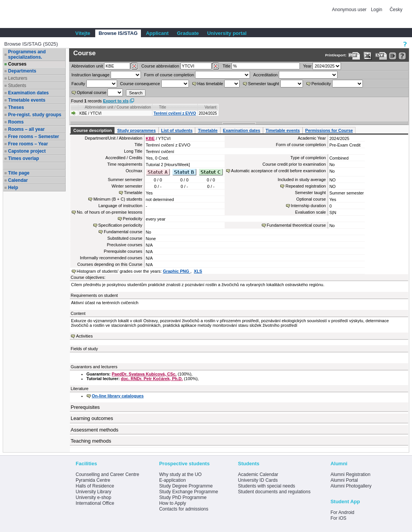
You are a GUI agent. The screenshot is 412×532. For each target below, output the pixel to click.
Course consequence (140, 84)
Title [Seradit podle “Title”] (163, 107)
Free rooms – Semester (34, 137)
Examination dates (28, 93)
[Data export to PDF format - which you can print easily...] (354, 56)
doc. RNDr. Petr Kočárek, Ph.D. (152, 379)
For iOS (338, 518)
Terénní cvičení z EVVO (175, 113)
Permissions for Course (329, 130)
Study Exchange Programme (188, 492)
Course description (93, 130)
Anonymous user (350, 10)
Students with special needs (267, 486)
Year (307, 66)
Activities (84, 336)
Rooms (16, 122)
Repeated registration (305, 186)
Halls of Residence (95, 486)
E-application (172, 480)
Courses (17, 64)
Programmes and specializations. (27, 54)
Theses (16, 107)
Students (17, 86)
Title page (19, 173)
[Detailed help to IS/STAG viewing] (402, 56)
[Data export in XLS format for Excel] (368, 56)
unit (87, 66)
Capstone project (27, 151)
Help (13, 188)
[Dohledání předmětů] (216, 66)
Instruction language (90, 75)
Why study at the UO (180, 474)
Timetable (208, 130)
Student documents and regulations (274, 492)
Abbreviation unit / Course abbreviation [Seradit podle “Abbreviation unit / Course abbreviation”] (118, 107)
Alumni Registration (351, 474)
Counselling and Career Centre (107, 474)
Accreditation (266, 75)
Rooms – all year (26, 129)
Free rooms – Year (28, 144)
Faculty (78, 84)
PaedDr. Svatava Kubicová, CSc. (144, 374)
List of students (177, 130)
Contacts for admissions (184, 509)
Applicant (157, 33)
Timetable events (27, 100)
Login (376, 10)
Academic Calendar (258, 474)
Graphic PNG (177, 271)
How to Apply (172, 503)
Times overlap (23, 158)
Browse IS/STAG (118, 33)
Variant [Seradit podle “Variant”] (211, 107)
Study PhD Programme (183, 497)
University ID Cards (258, 480)
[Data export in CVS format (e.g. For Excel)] (381, 56)
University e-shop (93, 497)
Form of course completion (169, 75)
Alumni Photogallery (351, 486)
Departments (22, 71)
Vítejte (83, 33)
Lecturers (18, 78)
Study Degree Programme (186, 486)
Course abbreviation (160, 66)
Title (227, 66)
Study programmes (136, 130)
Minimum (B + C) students (118, 199)
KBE (150, 138)
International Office (95, 503)
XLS (198, 271)
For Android (343, 512)
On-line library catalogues (118, 396)
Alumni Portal (344, 480)
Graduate (188, 33)
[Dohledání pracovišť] (134, 66)
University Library (93, 492)
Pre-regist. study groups (35, 115)
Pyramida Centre (93, 480)
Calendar (18, 180)
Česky (396, 10)
